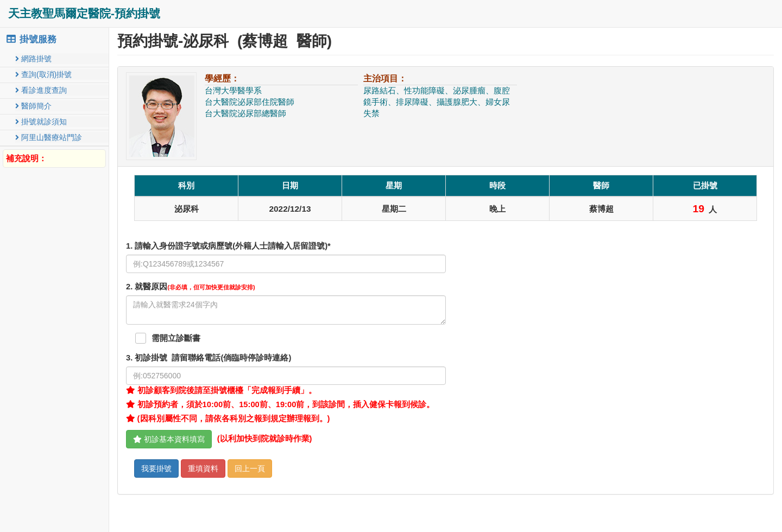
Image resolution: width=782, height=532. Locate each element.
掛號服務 (31, 39)
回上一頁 (250, 468)
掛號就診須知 (41, 122)
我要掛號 (156, 468)
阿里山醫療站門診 (49, 137)
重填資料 (203, 468)
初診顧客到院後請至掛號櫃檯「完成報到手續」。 (221, 390)
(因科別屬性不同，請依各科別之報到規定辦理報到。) (228, 419)
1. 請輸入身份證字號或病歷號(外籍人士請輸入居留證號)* (228, 246)
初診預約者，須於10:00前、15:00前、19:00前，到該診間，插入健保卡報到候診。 (280, 404)
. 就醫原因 (191, 287)
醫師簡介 (33, 106)
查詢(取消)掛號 (43, 74)
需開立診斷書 (176, 338)
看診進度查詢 (41, 90)
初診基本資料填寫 (169, 439)
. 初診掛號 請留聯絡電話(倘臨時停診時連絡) (209, 358)
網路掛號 (33, 59)
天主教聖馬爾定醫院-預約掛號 (84, 13)
